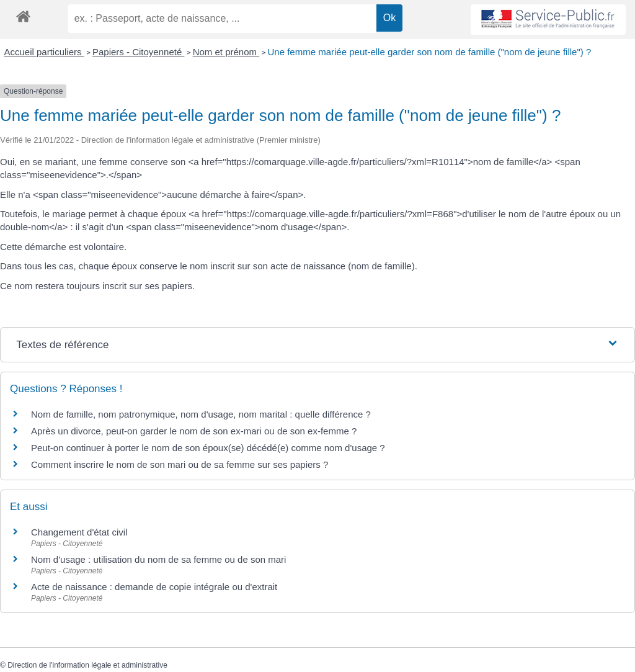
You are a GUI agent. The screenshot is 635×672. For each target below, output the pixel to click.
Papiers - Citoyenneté (138, 52)
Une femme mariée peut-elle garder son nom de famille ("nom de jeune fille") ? (429, 52)
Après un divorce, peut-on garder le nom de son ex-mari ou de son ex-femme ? (195, 431)
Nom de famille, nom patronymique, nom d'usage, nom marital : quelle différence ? (201, 414)
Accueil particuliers (44, 52)
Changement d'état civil (79, 532)
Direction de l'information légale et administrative (87, 665)
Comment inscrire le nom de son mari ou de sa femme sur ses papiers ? (180, 464)
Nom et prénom (226, 52)
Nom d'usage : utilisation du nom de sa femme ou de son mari (158, 559)
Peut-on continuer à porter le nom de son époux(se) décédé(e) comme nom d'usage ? (208, 448)
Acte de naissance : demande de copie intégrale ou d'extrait (154, 587)
